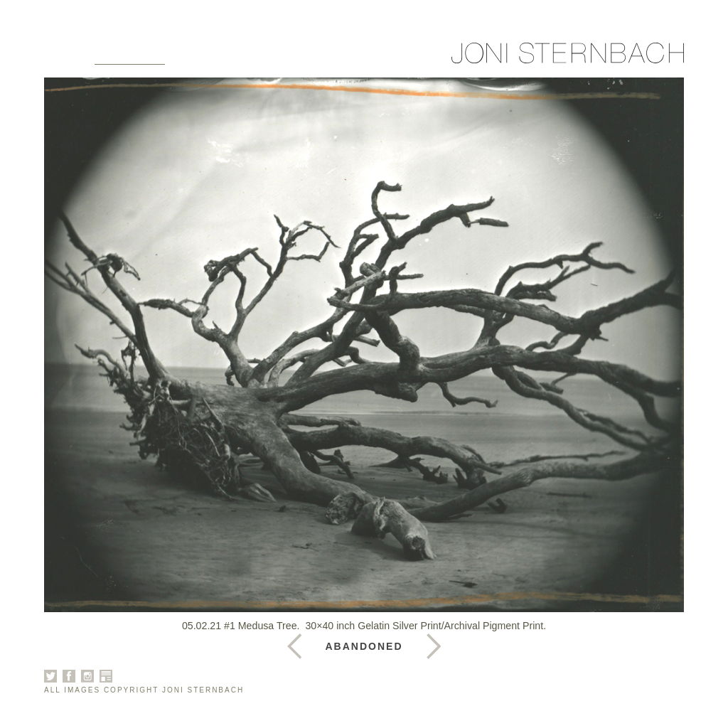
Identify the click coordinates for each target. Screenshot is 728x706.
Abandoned (364, 646)
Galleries (130, 58)
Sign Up (443, 58)
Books (258, 58)
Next (294, 646)
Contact (374, 58)
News (312, 58)
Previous (434, 646)
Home (62, 58)
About (200, 58)
